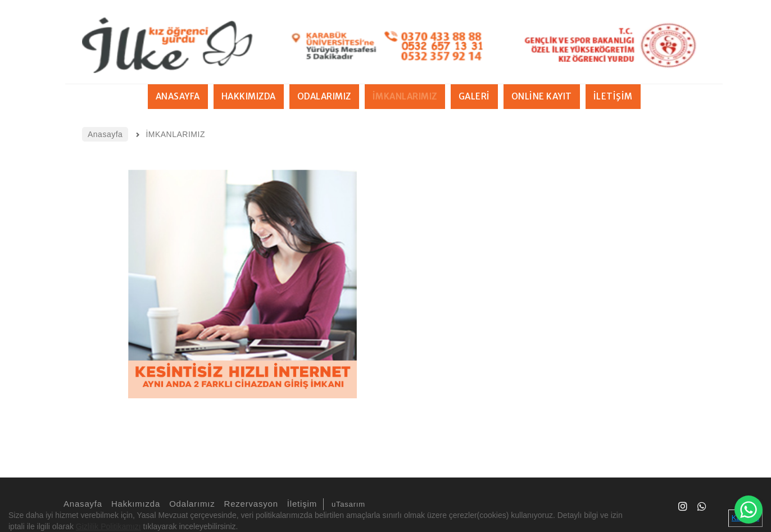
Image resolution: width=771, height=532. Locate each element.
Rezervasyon (250, 504)
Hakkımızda (134, 504)
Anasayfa (81, 504)
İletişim (300, 504)
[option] (242, 284)
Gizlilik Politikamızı (108, 526)
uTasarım (348, 504)
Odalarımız (190, 504)
